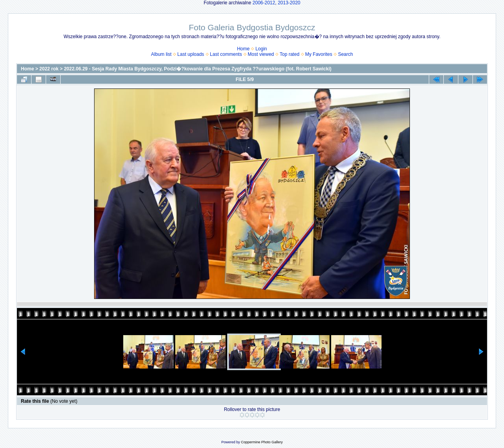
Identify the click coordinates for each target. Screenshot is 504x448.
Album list (161, 54)
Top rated (289, 54)
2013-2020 (289, 3)
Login (261, 49)
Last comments (226, 54)
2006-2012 (264, 3)
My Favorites (319, 54)
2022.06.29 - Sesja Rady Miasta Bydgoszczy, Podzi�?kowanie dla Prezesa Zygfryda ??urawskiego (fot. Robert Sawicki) (197, 69)
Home (243, 49)
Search (345, 54)
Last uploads (191, 54)
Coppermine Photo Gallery (262, 442)
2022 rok (49, 69)
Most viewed (261, 54)
